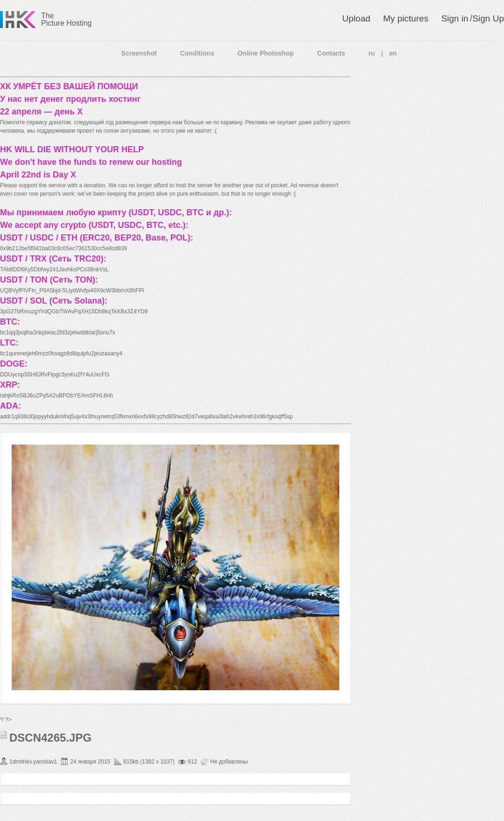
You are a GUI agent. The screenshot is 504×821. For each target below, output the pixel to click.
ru (371, 53)
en (393, 53)
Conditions (197, 53)
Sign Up (488, 18)
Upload (356, 18)
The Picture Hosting (66, 19)
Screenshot (139, 53)
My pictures (406, 18)
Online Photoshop (266, 53)
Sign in (455, 18)
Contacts (331, 53)
